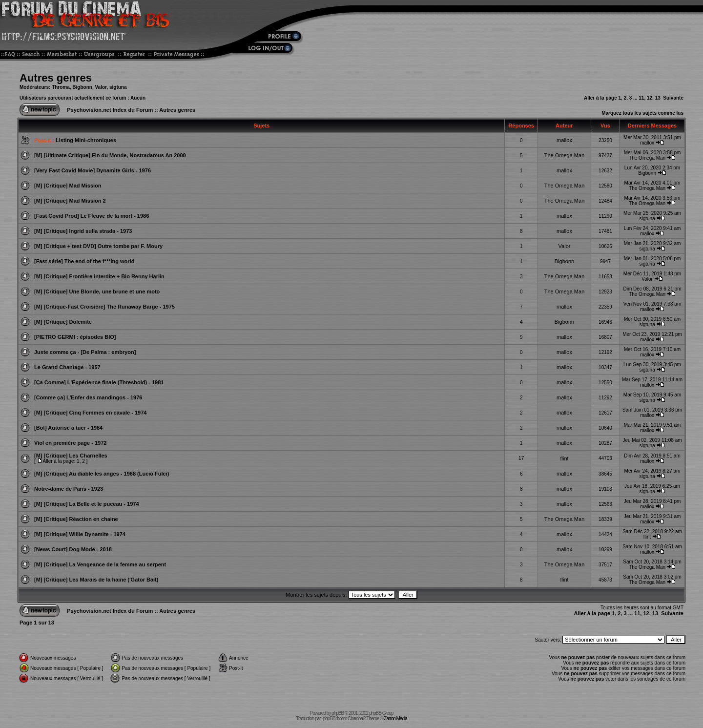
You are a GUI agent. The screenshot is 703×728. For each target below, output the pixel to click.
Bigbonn (82, 87)
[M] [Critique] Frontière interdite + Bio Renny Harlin (99, 276)
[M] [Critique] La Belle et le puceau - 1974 (87, 504)
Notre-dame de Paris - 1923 (69, 489)
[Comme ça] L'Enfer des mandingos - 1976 (88, 397)
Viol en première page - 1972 (70, 443)
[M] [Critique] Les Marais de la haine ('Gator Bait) (96, 580)
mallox (564, 140)
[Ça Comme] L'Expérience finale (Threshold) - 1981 (99, 382)
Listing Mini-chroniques (86, 140)
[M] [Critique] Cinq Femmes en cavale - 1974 (90, 413)
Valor (101, 87)
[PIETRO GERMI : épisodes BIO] (75, 337)
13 (658, 98)
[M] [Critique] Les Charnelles (71, 456)
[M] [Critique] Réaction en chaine (76, 519)
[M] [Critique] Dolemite (63, 322)
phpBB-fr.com (335, 718)
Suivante (673, 98)
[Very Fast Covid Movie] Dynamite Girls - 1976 (93, 170)
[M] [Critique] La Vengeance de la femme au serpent (100, 564)
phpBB (338, 713)
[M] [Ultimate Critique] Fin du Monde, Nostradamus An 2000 (110, 155)
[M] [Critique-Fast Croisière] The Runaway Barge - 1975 (104, 307)
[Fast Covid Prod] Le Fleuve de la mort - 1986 (92, 216)
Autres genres (56, 78)
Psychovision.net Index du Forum (110, 110)
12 (650, 98)
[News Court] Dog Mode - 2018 (73, 549)
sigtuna (118, 87)
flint (564, 458)
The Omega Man (565, 155)
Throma (61, 87)
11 (641, 98)
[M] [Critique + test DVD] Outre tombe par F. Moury (98, 246)
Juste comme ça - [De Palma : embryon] (85, 352)
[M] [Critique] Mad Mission (68, 186)
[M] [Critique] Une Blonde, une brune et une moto (97, 291)
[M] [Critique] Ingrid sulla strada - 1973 (83, 231)
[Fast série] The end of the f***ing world (84, 261)
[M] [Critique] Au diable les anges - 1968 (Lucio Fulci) (102, 474)
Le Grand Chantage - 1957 (67, 367)
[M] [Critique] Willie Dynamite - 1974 (80, 534)
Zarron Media (395, 718)
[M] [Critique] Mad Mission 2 (70, 201)
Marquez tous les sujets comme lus (642, 113)
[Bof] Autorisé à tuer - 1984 (68, 428)
